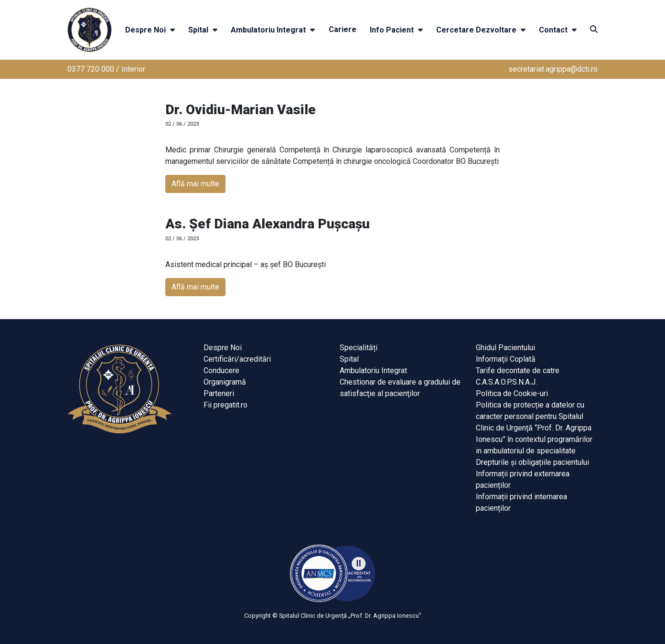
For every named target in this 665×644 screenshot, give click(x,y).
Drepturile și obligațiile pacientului (532, 462)
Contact (553, 30)
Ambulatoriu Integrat (268, 30)
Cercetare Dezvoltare (476, 30)
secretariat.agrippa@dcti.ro (553, 69)
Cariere (343, 29)
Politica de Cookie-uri (512, 393)
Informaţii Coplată (506, 359)
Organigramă (225, 382)
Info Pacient (392, 30)
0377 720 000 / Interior (106, 69)
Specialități (359, 348)
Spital (198, 30)
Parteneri (219, 393)
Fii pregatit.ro (225, 405)
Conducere (221, 370)
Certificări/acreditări (237, 359)
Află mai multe (195, 184)
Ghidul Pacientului (505, 348)
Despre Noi (145, 30)
